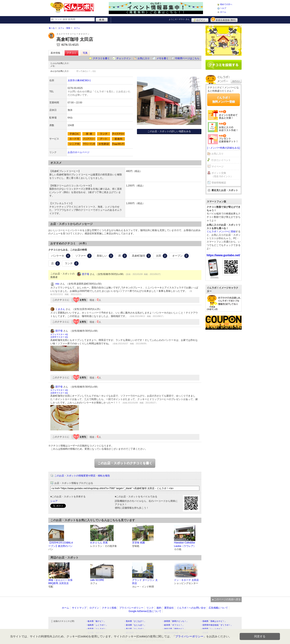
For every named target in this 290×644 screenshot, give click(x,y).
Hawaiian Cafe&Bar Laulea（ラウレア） (185, 544)
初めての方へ (226, 4)
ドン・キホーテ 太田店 (186, 580)
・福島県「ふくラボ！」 (97, 625)
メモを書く (163, 58)
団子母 (86, 274)
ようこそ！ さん (179, 19)
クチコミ (71, 53)
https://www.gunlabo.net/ (223, 255)
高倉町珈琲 (141, 256)
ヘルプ (223, 8)
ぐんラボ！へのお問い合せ (191, 608)
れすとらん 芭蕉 (99, 543)
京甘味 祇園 (138, 543)
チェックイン (124, 58)
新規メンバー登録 (224, 20)
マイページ (217, 167)
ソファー (84, 256)
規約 (159, 608)
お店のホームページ (79, 152)
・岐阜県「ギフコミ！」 (173, 625)
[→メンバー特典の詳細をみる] (224, 148)
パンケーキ (61, 256)
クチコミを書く (101, 58)
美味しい (105, 256)
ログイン (200, 20)
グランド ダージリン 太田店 (145, 582)
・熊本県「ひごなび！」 (135, 621)
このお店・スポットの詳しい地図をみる (169, 131)
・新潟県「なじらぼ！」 (135, 625)
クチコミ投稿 (109, 608)
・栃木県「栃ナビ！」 (96, 621)
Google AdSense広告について (145, 611)
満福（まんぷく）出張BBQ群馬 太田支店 (60, 582)
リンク (150, 608)
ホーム (223, 12)
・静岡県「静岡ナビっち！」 (175, 621)
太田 (162, 256)
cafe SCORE (97, 580)
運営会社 (169, 608)
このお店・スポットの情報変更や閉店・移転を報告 (82, 476)
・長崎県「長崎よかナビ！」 (213, 621)
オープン (180, 256)
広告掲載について (218, 608)
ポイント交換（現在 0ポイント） (222, 175)
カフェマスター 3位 (59, 334)
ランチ (72, 263)
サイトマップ (79, 608)
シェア (54, 501)
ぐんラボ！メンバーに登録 (221, 231)
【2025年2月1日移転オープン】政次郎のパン (61, 544)
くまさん (60, 309)
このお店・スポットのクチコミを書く (125, 463)
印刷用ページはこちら (187, 58)
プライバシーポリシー (131, 608)
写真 (85, 53)
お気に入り (144, 58)
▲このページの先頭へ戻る (226, 599)
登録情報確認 (219, 183)
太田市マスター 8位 (59, 337)
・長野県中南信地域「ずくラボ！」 (216, 625)
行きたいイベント (221, 160)
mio (57, 284)
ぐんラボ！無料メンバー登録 (224, 100)
